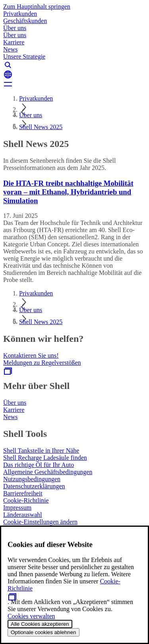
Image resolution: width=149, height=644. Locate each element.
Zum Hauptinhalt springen (37, 7)
